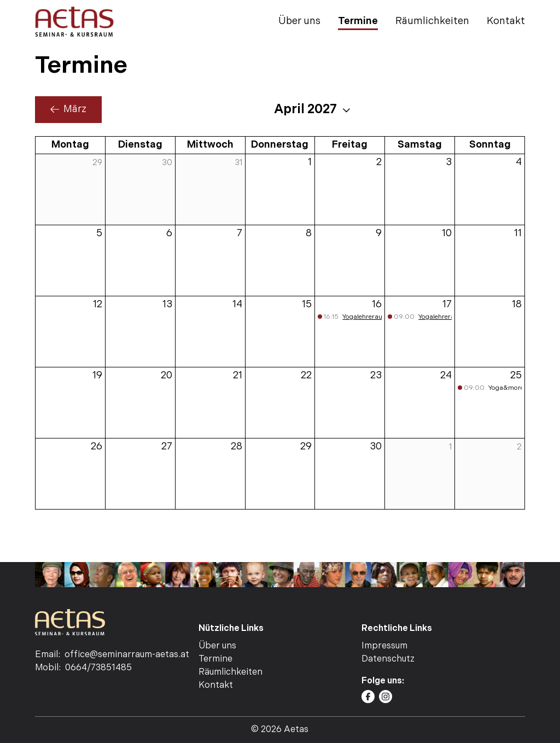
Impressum (384, 646)
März (68, 109)
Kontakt (506, 21)
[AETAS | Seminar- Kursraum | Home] (74, 22)
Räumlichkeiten (432, 21)
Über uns (299, 21)
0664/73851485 (98, 668)
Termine (358, 21)
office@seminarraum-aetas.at (127, 655)
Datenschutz (388, 659)
